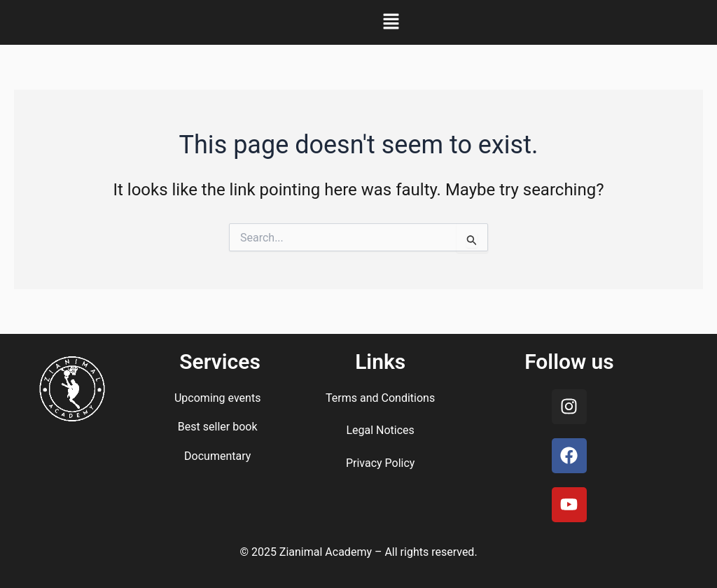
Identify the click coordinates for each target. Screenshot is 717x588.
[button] (391, 22)
